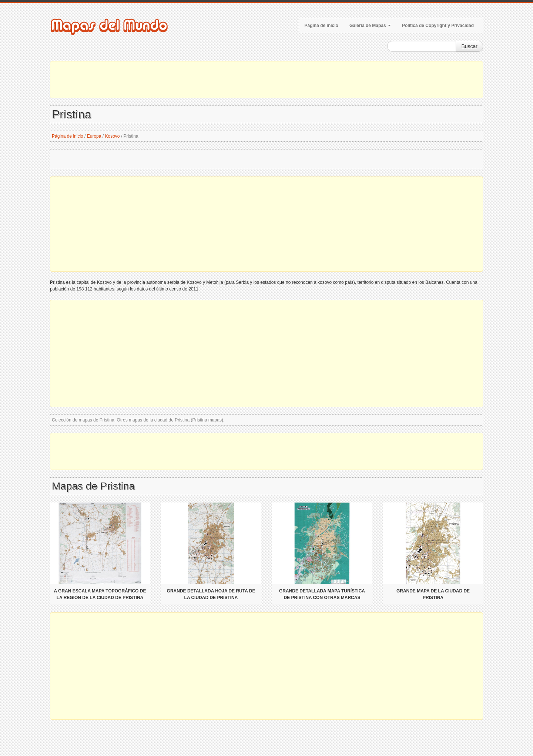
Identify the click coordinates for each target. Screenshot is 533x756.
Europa (94, 136)
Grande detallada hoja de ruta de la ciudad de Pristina (211, 594)
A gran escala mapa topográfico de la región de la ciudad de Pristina (100, 594)
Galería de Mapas (370, 26)
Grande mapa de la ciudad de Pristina (433, 594)
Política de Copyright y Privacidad (438, 26)
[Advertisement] (266, 80)
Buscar (469, 46)
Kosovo (113, 136)
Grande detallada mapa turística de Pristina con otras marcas (322, 594)
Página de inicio (321, 26)
